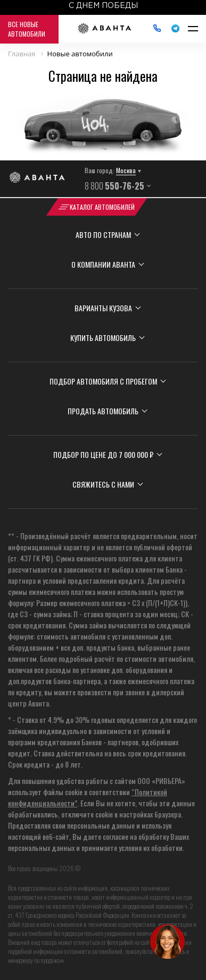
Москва (126, 170)
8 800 (114, 186)
